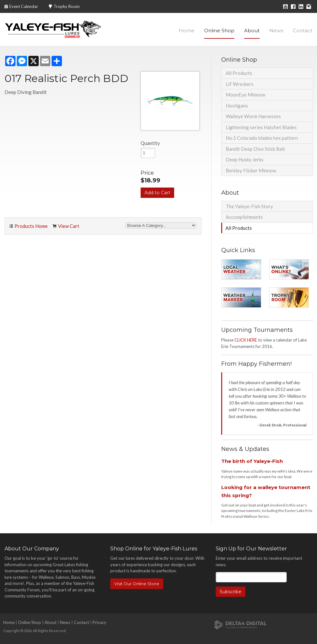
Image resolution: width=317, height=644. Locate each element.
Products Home (31, 226)
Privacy (99, 622)
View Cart (69, 226)
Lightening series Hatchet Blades (261, 127)
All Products (239, 73)
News (276, 31)
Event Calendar (24, 6)
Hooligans (237, 106)
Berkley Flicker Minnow (251, 170)
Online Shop (219, 31)
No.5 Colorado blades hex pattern (262, 138)
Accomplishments (244, 217)
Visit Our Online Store (137, 584)
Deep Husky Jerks (245, 159)
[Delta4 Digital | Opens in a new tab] (241, 624)
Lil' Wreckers (240, 84)
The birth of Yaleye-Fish (252, 461)
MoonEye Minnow (245, 95)
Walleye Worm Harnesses (253, 116)
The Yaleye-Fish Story (249, 206)
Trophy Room (67, 6)
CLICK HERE (246, 340)
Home (187, 31)
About (252, 31)
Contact (303, 31)
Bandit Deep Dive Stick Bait (255, 149)
